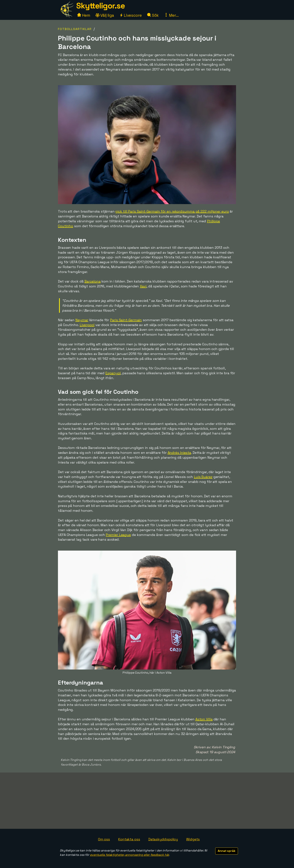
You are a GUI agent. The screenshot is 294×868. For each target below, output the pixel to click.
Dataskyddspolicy (163, 839)
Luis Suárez (203, 477)
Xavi (143, 286)
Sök (153, 15)
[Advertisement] (147, 801)
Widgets (193, 839)
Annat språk (227, 851)
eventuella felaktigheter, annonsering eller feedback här (129, 855)
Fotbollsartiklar (75, 29)
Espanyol (113, 373)
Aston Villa (204, 719)
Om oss (104, 839)
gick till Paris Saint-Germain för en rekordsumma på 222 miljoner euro (172, 211)
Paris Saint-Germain (126, 320)
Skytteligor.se (100, 6)
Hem (84, 15)
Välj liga (105, 15)
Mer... (171, 15)
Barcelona (92, 281)
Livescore (131, 15)
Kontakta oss (129, 839)
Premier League (118, 535)
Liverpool (87, 325)
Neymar (82, 320)
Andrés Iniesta (179, 453)
